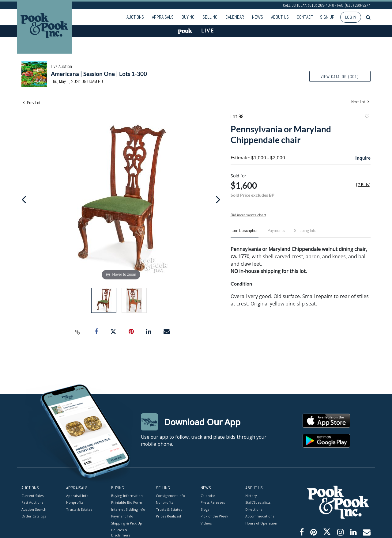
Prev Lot (32, 103)
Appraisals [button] (163, 17)
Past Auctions (32, 502)
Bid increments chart (248, 215)
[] (363, 185)
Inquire (363, 158)
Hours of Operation (261, 523)
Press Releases (213, 502)
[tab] (245, 233)
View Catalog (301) (340, 77)
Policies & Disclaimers (121, 532)
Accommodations (260, 516)
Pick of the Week (214, 516)
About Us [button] (280, 17)
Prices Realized (168, 516)
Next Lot (360, 102)
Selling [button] (210, 17)
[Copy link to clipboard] (78, 332)
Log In (351, 17)
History (251, 495)
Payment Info (122, 516)
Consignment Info (170, 495)
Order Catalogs (34, 516)
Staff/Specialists (258, 502)
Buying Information (127, 495)
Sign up (327, 17)
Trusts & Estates (79, 509)
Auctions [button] (135, 17)
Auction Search (34, 509)
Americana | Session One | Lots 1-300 (99, 74)
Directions (254, 509)
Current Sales (32, 495)
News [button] (258, 17)
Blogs (205, 509)
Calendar (235, 17)
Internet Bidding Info (128, 509)
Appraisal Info (77, 495)
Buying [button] (188, 17)
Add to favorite (367, 117)
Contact (305, 17)
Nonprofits (75, 502)
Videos (206, 523)
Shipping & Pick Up (127, 523)
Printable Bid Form (127, 502)
